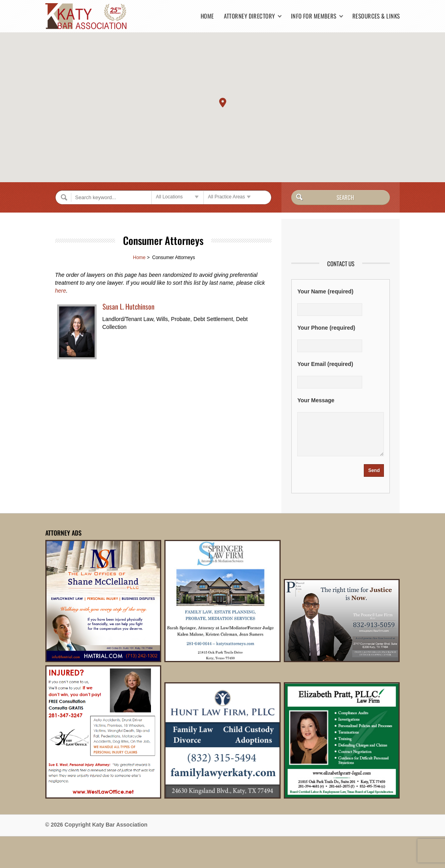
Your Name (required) (325, 291)
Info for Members (314, 16)
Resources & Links (376, 16)
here (61, 291)
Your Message (316, 400)
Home (207, 16)
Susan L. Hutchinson (128, 306)
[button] (223, 103)
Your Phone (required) (326, 328)
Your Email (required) (325, 364)
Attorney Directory (249, 16)
